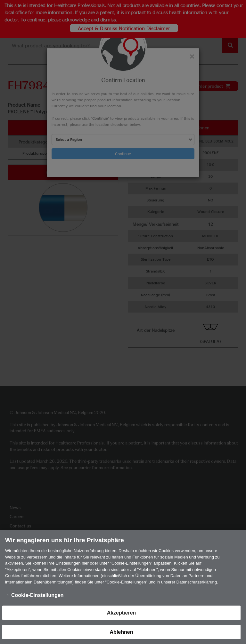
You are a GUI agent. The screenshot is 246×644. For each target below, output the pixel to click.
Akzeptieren (122, 617)
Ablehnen (122, 636)
